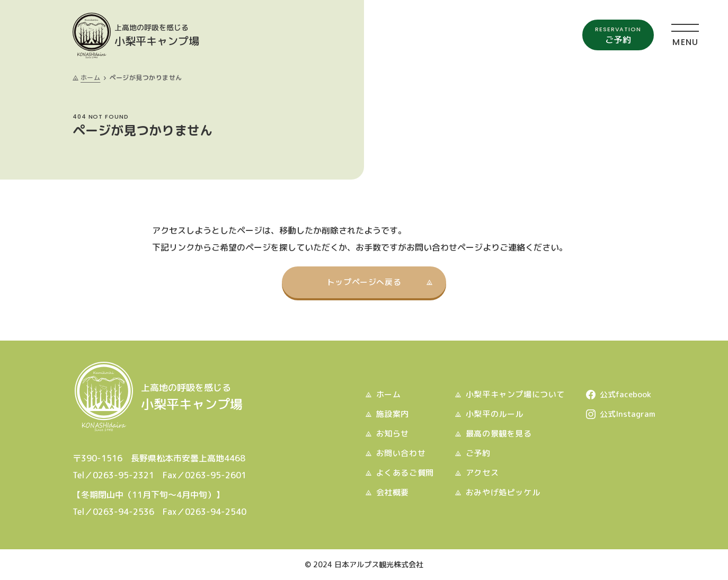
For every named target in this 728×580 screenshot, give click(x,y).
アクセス (482, 473)
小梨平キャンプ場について (515, 394)
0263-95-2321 (123, 475)
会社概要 (393, 492)
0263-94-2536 (123, 512)
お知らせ (393, 434)
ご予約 (478, 453)
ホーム (90, 78)
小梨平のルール (495, 414)
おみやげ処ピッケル (503, 492)
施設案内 (393, 414)
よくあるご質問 (405, 473)
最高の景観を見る (499, 434)
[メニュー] (685, 34)
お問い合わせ (401, 453)
